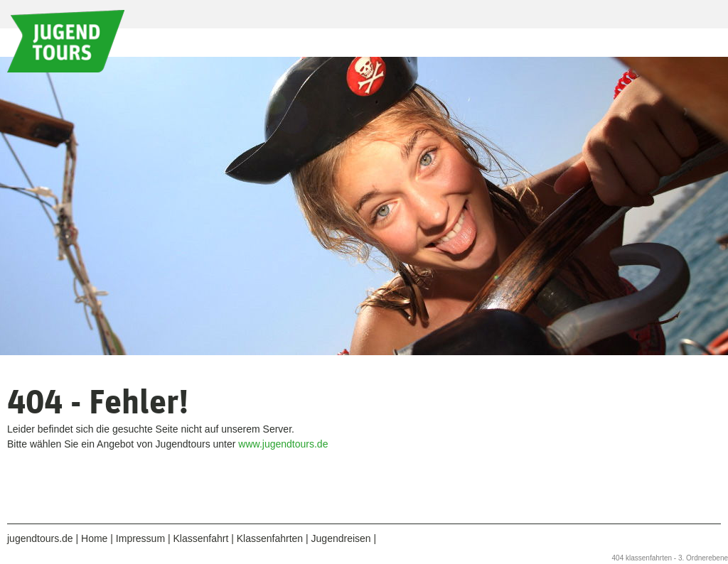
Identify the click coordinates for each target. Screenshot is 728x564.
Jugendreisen (341, 538)
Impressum (140, 538)
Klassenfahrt (200, 538)
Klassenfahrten (270, 538)
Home (94, 538)
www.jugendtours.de (283, 444)
